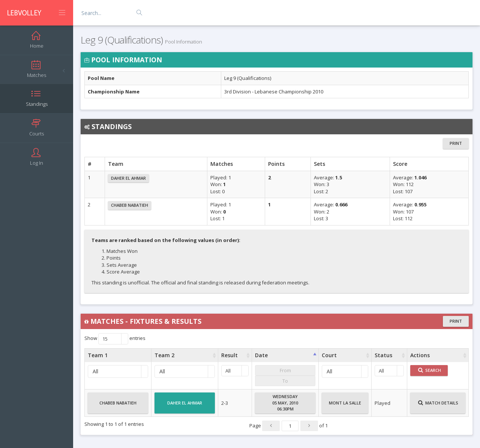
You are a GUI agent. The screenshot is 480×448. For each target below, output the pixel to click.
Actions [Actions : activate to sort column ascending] (420, 355)
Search (430, 370)
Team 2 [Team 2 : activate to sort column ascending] (164, 355)
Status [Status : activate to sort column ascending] (383, 355)
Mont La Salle (345, 406)
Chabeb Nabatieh (130, 205)
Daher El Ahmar (128, 178)
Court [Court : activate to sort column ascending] (329, 355)
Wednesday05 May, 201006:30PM (285, 403)
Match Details (438, 406)
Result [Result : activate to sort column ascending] (229, 355)
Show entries (115, 339)
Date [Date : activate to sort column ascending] (261, 355)
